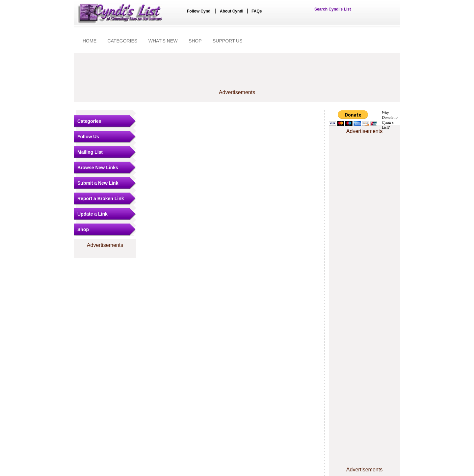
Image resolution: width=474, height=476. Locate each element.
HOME (90, 41)
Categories (89, 121)
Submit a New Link (98, 183)
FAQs (257, 11)
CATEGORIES (122, 41)
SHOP (195, 41)
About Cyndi (232, 11)
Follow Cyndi (199, 11)
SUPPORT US (228, 41)
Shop (83, 229)
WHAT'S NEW (163, 41)
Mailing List (90, 152)
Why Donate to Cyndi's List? (390, 120)
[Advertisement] (237, 75)
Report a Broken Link (101, 198)
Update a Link (92, 214)
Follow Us (88, 137)
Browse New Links (98, 168)
